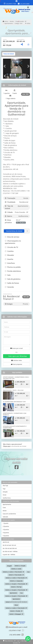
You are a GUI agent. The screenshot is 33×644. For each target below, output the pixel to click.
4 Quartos (6, 533)
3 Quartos (6, 529)
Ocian (5, 495)
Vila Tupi (5, 486)
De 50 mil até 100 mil (9, 545)
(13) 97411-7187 (11, 4)
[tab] (9, 54)
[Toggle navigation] (28, 8)
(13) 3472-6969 (25, 4)
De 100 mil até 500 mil (10, 548)
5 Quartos (6, 536)
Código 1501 (19, 23)
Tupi (4, 489)
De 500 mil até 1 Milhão (10, 551)
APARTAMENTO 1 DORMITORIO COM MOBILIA (15, 414)
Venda (12, 21)
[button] (5, 66)
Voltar (28, 23)
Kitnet (5, 511)
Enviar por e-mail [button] (17, 348)
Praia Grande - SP (21, 21)
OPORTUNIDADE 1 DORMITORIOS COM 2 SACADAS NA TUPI (16, 378)
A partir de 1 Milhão (9, 554)
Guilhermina (7, 498)
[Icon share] (17, 1)
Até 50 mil (6, 542)
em (16, 575)
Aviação (5, 492)
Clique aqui (7, 446)
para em (13, 572)
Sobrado (5, 517)
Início (5, 21)
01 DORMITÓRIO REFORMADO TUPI (14, 402)
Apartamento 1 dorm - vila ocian (13, 390)
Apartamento (9, 23)
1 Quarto (5, 523)
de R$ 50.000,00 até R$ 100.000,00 (16, 602)
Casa (4, 507)
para (20, 566)
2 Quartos (6, 526)
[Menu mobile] (16, 11)
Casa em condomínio (9, 514)
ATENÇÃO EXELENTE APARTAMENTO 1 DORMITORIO (15, 427)
